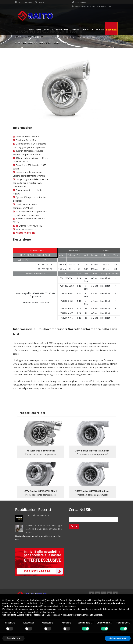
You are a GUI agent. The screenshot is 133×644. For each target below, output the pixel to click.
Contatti (100, 30)
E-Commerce (111, 30)
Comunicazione (88, 30)
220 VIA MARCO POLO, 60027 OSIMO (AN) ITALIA (91, 7)
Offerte (76, 30)
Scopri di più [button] (13, 638)
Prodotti (49, 30)
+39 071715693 (79, 2)
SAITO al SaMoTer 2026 (38, 515)
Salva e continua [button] (118, 638)
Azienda (39, 30)
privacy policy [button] (107, 600)
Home (32, 30)
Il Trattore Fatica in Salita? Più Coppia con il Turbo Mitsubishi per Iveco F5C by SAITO (44, 529)
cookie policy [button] (71, 606)
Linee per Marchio (62, 30)
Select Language (24, 2)
